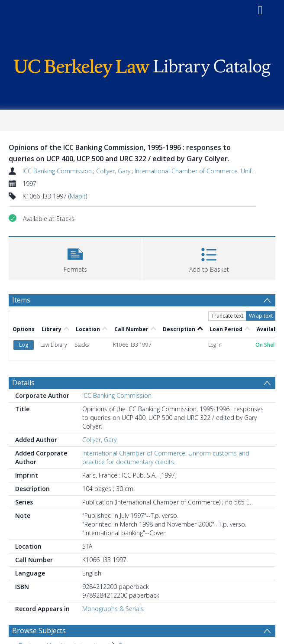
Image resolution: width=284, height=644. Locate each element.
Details (23, 383)
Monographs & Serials (113, 609)
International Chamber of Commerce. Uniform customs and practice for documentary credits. (166, 457)
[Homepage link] (142, 66)
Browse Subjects (39, 631)
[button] (75, 258)
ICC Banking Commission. (58, 171)
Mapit (78, 196)
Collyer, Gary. (114, 171)
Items (21, 300)
